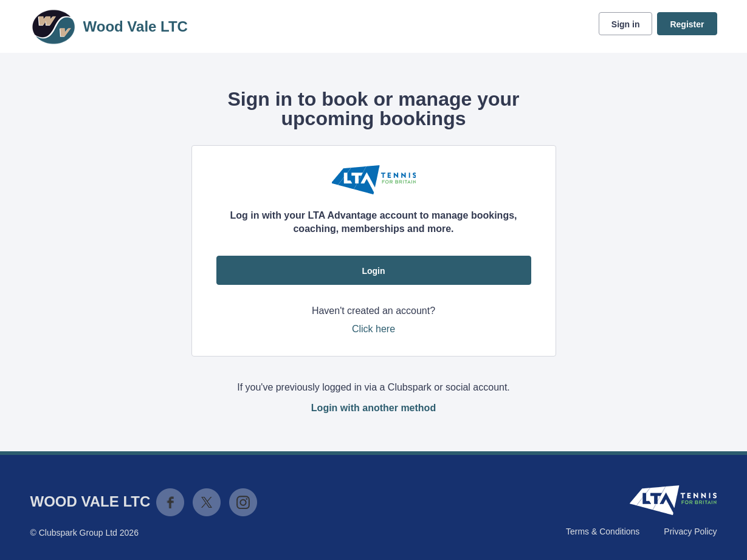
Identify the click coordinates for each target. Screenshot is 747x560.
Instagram (243, 502)
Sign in (626, 24)
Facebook (170, 502)
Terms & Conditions (603, 531)
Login (373, 271)
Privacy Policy (690, 531)
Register (687, 24)
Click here (373, 329)
